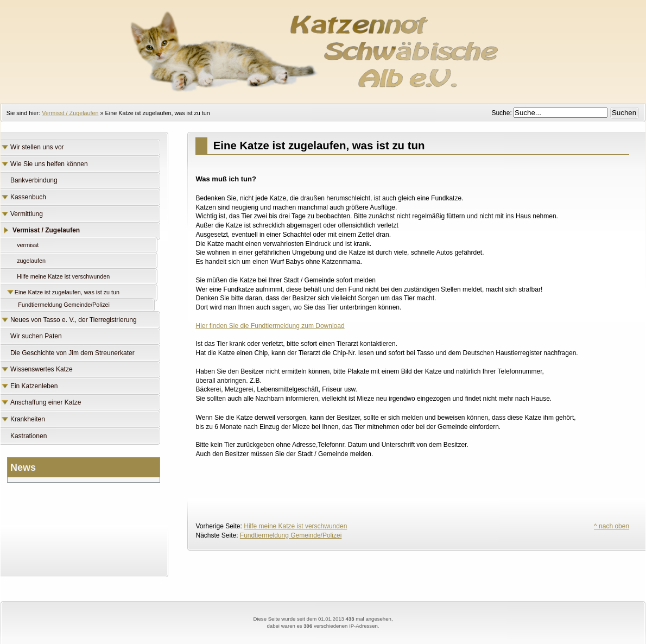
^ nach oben (612, 526)
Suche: (502, 113)
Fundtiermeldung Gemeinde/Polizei (291, 535)
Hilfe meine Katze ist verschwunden (295, 526)
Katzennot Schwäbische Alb (323, 46)
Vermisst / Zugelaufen (70, 113)
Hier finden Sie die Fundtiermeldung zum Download (270, 326)
